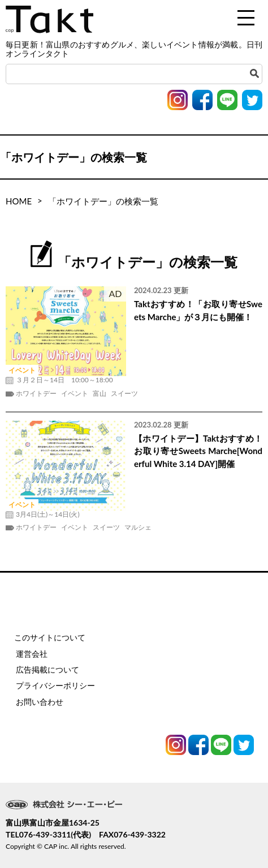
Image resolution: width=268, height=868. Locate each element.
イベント (75, 394)
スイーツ (124, 394)
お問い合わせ (40, 702)
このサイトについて (50, 637)
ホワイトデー (36, 394)
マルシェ (138, 527)
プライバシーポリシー (55, 685)
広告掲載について (47, 669)
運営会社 (32, 654)
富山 (100, 394)
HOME (19, 201)
